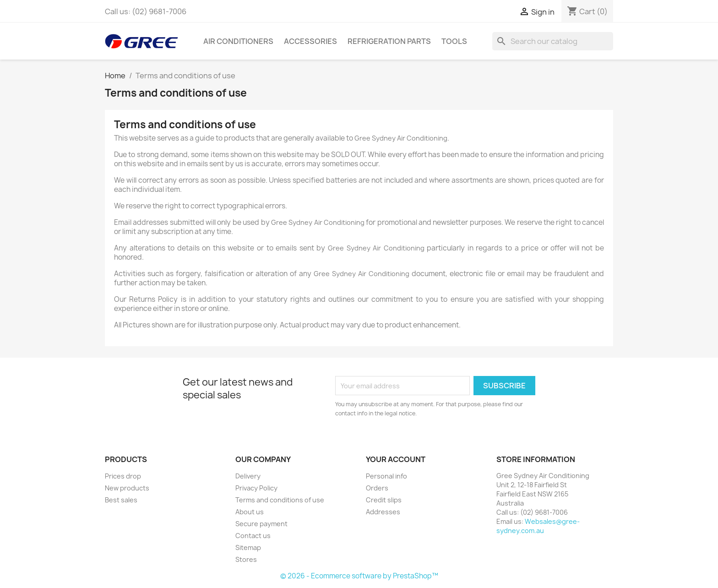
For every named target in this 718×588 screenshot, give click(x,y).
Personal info (386, 476)
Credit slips (384, 500)
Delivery (248, 476)
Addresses (383, 512)
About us (250, 512)
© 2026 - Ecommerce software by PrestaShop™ (359, 576)
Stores (246, 559)
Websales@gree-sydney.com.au (538, 526)
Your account (396, 459)
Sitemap (248, 547)
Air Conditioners (238, 41)
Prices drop (123, 476)
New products (127, 488)
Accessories (310, 41)
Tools (454, 41)
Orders (377, 488)
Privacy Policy (256, 488)
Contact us (253, 536)
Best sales (121, 500)
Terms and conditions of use (280, 500)
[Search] (553, 41)
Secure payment (261, 524)
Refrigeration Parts (389, 41)
